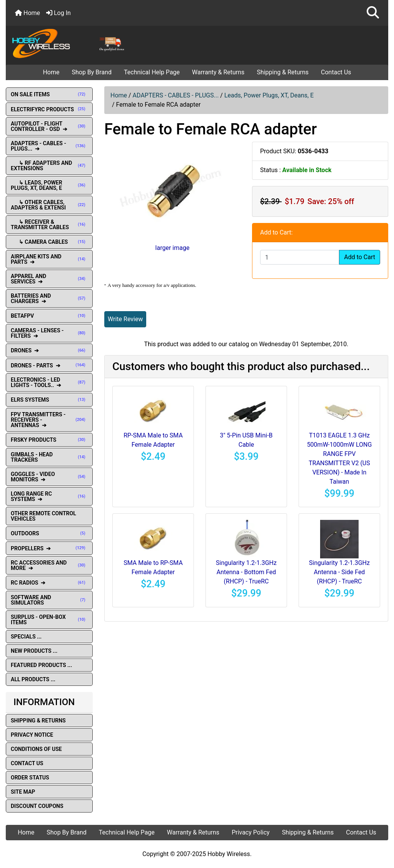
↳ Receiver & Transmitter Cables (49, 225)
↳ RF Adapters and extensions (49, 166)
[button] (373, 13)
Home (28, 13)
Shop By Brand (92, 72)
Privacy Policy (251, 832)
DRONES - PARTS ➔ (49, 365)
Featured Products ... (41, 665)
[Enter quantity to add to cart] (300, 257)
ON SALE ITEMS (49, 94)
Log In (58, 13)
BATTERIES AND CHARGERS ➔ (49, 298)
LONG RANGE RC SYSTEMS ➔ (49, 496)
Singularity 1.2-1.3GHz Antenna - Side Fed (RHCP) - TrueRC (339, 572)
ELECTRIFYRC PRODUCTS (49, 109)
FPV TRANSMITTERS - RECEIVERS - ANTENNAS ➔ (49, 420)
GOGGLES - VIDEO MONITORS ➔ (49, 477)
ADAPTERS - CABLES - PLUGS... (176, 95)
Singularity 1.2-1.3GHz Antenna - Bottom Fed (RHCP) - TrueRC (246, 572)
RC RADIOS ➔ (49, 583)
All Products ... (33, 679)
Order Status (30, 778)
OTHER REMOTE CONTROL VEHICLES (43, 516)
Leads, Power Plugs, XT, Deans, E (269, 95)
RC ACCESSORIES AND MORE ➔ (49, 565)
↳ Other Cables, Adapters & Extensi (49, 205)
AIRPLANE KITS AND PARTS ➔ (49, 259)
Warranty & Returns (218, 72)
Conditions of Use (36, 749)
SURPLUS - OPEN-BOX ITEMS (49, 620)
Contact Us (336, 72)
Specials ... (26, 637)
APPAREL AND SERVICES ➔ (49, 279)
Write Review (125, 319)
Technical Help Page (152, 72)
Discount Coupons (37, 806)
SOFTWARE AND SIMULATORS (49, 600)
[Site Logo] (70, 43)
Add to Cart (360, 257)
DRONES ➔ (49, 350)
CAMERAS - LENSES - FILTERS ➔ (49, 333)
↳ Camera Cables (49, 242)
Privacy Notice (32, 735)
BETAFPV (49, 316)
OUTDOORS (49, 533)
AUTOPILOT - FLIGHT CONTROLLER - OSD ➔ (49, 126)
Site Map (23, 792)
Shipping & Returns (283, 72)
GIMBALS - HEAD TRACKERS (49, 457)
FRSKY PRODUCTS (49, 440)
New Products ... (34, 651)
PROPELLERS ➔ (49, 548)
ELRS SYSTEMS (49, 400)
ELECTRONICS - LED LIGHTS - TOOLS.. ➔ (49, 382)
